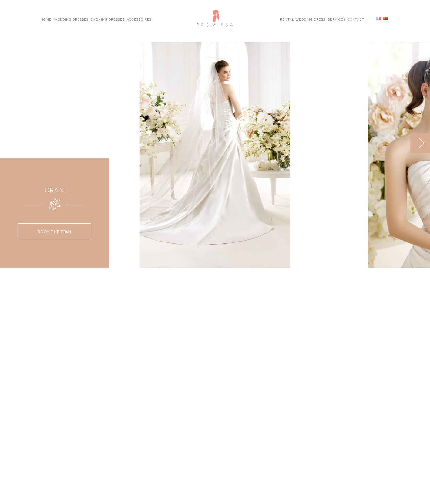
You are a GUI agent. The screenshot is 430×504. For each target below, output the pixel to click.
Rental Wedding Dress (303, 19)
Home (46, 19)
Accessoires (139, 19)
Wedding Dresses (71, 19)
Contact (356, 19)
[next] (420, 143)
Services (337, 19)
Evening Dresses (108, 19)
